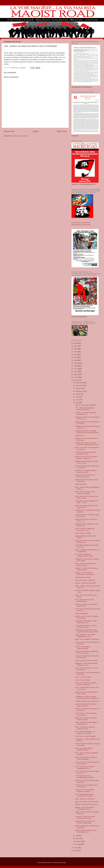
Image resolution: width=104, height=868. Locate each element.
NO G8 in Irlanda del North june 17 (86, 804)
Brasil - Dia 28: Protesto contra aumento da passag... (85, 493)
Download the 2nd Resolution (81, 225)
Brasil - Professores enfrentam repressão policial (85, 728)
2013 (76, 380)
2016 (76, 372)
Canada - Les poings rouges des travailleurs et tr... (86, 413)
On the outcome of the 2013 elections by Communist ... (87, 763)
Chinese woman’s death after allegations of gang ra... (85, 791)
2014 (76, 377)
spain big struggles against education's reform (84, 749)
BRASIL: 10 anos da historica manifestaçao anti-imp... (85, 808)
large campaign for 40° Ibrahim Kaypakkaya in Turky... (85, 636)
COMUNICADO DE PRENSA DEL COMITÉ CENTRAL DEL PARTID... (87, 631)
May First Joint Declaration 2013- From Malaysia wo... (86, 831)
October (78, 388)
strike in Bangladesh (82, 613)
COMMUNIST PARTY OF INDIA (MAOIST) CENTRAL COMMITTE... (88, 698)
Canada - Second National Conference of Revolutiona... (85, 574)
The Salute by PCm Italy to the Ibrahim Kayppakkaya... (85, 822)
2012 (76, 848)
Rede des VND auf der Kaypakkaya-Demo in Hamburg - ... (87, 652)
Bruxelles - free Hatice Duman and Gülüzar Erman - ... (86, 569)
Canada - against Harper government (87, 701)
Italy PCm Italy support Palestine (86, 405)
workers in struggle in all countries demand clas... (86, 605)
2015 (76, 374)
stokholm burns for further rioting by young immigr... (87, 617)
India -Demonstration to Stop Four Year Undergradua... (86, 758)
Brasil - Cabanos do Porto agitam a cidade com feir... (87, 723)
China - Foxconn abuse (83, 680)
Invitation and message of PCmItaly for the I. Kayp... (87, 462)
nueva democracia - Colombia (85, 580)
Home (36, 131)
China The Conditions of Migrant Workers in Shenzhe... (86, 684)
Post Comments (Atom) (20, 136)
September (79, 391)
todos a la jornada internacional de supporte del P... (86, 506)
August (78, 394)
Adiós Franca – (80, 435)
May (77, 403)
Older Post (62, 131)
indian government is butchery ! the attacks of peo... (87, 497)
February (79, 841)
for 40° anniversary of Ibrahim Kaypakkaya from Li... (85, 767)
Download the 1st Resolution (81, 223)
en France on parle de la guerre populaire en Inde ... (85, 453)
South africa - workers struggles (85, 736)
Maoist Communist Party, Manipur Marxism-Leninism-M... (86, 458)
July (77, 397)
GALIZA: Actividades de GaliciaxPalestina (83, 648)
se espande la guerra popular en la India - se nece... (87, 502)
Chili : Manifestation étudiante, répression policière (85, 409)
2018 (76, 366)
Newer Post (9, 131)
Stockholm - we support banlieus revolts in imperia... (86, 471)
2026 (76, 343)
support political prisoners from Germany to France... (85, 476)
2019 (76, 363)
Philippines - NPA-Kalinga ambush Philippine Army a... (86, 664)
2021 (76, 357)
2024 (76, 349)
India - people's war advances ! (85, 799)
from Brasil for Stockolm (83, 577)
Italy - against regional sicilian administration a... (85, 600)
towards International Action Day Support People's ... (86, 705)
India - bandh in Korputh (83, 533)
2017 (76, 369)
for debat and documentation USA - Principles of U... (87, 786)
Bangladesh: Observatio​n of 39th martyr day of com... (86, 622)
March (78, 839)
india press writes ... (82, 484)
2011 (76, 851)
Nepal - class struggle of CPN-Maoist (87, 639)
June (77, 400)
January (78, 844)
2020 (76, 360)
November (79, 385)
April (77, 836)
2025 (76, 346)
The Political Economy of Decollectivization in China (85, 777)
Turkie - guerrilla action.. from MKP (86, 661)
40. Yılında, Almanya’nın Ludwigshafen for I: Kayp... (85, 555)
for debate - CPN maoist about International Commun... (85, 817)
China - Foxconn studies (83, 677)
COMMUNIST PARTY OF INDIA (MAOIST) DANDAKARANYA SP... (87, 444)
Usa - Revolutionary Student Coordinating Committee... (84, 795)
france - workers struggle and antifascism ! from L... (85, 529)
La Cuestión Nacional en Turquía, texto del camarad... (86, 626)
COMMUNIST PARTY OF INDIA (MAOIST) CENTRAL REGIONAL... (87, 432)
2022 (76, 355)
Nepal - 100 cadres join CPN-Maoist (87, 802)
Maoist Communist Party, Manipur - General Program (87, 719)
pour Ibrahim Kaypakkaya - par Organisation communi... (85, 732)
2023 (76, 352)
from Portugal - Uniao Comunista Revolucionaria (86, 714)
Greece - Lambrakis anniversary (86, 583)
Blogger (64, 863)
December (79, 383)
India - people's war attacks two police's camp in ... (85, 564)
